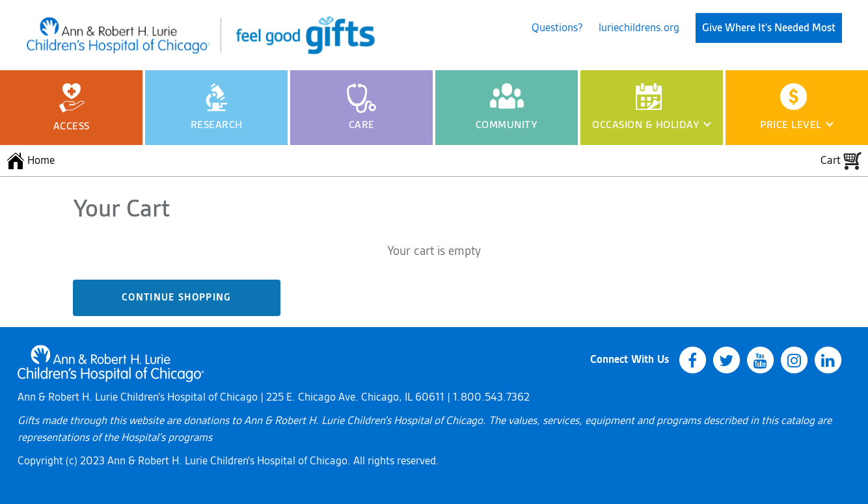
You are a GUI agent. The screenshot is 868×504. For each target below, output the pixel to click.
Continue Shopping (177, 298)
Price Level (791, 107)
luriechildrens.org (639, 28)
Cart (831, 161)
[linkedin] (828, 360)
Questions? (557, 28)
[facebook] (692, 360)
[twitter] (726, 360)
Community (507, 107)
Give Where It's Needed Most (769, 28)
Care (361, 107)
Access (72, 108)
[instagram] (794, 360)
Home (41, 161)
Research (217, 107)
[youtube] (760, 360)
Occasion (646, 107)
